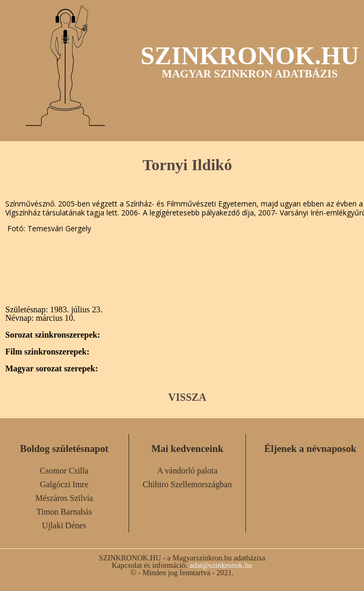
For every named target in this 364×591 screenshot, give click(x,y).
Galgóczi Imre (64, 484)
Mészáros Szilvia (64, 498)
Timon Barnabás (64, 512)
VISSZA (187, 397)
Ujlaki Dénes (64, 525)
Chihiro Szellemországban (187, 484)
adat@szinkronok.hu (221, 565)
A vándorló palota (187, 471)
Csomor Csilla (64, 471)
